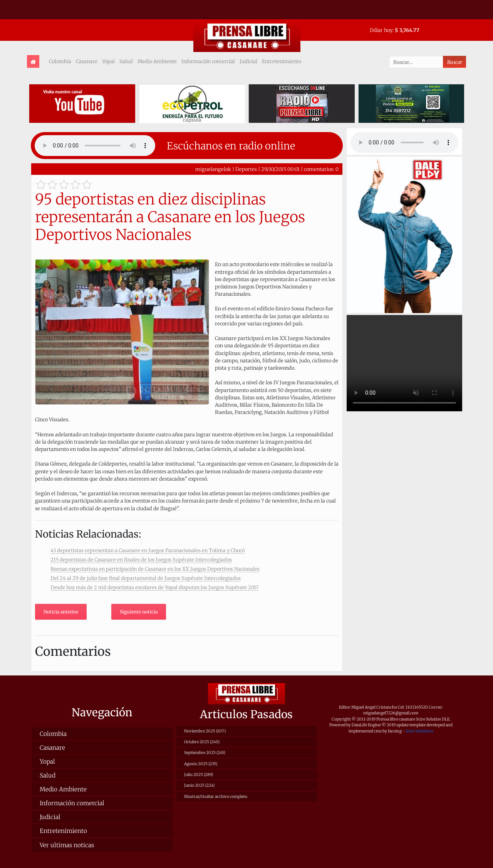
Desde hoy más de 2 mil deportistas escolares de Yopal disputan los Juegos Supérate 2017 (154, 587)
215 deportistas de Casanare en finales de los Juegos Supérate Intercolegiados (141, 560)
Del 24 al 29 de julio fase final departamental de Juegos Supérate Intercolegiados (146, 578)
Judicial (248, 61)
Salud (126, 61)
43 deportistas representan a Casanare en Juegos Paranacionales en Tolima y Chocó (148, 550)
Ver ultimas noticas (67, 845)
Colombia (60, 61)
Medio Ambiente (157, 61)
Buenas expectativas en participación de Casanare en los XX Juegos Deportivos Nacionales (155, 569)
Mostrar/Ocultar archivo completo (216, 797)
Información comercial (208, 61)
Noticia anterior (61, 612)
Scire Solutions (419, 731)
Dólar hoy (381, 30)
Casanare (87, 61)
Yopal (108, 61)
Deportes (246, 169)
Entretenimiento (282, 61)
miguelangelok (213, 169)
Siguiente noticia (139, 612)
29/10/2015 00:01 (280, 169)
